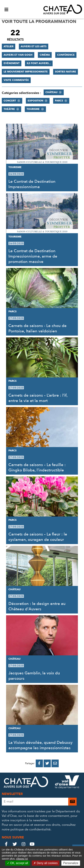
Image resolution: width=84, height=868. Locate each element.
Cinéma (45, 55)
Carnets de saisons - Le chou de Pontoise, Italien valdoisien (38, 328)
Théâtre (9, 109)
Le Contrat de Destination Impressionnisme (32, 184)
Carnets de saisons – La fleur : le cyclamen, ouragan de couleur (38, 537)
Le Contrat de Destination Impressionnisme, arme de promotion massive (33, 256)
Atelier (9, 46)
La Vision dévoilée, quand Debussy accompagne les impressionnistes (40, 745)
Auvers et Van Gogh (18, 55)
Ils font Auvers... (39, 63)
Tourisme (33, 109)
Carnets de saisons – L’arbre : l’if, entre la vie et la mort (38, 398)
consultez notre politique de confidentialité (39, 827)
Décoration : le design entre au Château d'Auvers (37, 606)
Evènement (12, 63)
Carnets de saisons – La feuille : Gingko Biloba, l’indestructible (37, 467)
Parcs (59, 101)
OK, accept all (17, 863)
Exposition (35, 101)
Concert (10, 101)
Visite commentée (16, 80)
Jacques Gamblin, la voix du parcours (34, 676)
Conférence (66, 55)
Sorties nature (66, 72)
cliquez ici (22, 859)
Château (51, 92)
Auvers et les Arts (34, 46)
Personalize (71, 863)
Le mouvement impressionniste (26, 72)
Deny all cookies (46, 863)
